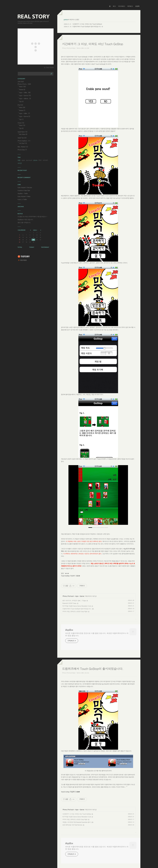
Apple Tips (22, 138)
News (22, 86)
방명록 (137, 6)
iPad (20, 105)
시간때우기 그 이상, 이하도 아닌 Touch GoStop (87, 24)
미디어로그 (122, 6)
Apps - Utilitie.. (25, 92)
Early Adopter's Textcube (25, 187)
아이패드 (45, 160)
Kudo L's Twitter (22, 199)
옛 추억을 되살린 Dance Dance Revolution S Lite (77, 606)
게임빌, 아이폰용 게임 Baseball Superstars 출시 (77, 822)
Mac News (23, 134)
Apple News (22, 132)
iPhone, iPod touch (68, 596)
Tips (21, 101)
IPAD (40, 160)
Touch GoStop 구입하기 (68, 576)
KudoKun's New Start (24, 190)
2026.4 (35, 230)
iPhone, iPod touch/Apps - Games (71, 48)
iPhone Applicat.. (24, 141)
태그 (114, 6)
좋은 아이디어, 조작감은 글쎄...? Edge (74, 600)
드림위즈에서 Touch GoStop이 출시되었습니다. (87, 26)
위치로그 (130, 6)
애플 (19, 160)
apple (23, 160)
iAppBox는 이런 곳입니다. (25, 219)
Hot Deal (23, 143)
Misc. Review (23, 147)
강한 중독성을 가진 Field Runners (72, 825)
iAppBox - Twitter (23, 193)
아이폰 (20, 163)
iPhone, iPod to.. (24, 84)
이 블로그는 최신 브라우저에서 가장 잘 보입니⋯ (32, 216)
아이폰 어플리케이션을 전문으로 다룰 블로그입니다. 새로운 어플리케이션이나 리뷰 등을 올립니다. (97, 634)
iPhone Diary (22, 150)
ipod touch (29, 160)
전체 (21, 81)
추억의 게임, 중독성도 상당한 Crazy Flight (75, 611)
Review (22, 89)
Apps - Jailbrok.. (25, 98)
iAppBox (69, 630)
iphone (35, 160)
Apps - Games (80, 596)
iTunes (21, 123)
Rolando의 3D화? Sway (69, 603)
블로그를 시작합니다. (24, 222)
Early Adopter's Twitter (24, 196)
